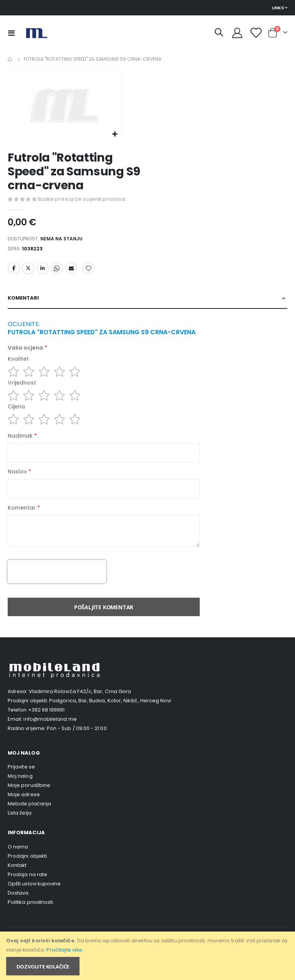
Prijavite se (21, 781)
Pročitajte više (64, 950)
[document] (148, 956)
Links (278, 8)
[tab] (147, 302)
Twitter (28, 271)
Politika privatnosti (30, 916)
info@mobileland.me (50, 733)
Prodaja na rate (27, 888)
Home (10, 59)
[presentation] (57, 585)
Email (71, 271)
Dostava (18, 906)
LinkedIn (43, 271)
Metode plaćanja (29, 817)
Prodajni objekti (27, 869)
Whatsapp (57, 271)
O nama (18, 860)
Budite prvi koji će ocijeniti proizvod (82, 199)
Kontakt (17, 879)
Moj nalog (20, 790)
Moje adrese (24, 808)
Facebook (14, 271)
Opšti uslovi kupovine (34, 897)
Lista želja (20, 827)
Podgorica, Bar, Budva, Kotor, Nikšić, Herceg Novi (110, 714)
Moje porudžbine (29, 799)
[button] (115, 134)
